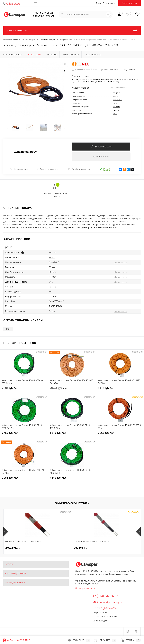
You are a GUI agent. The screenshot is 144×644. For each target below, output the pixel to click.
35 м (115, 114)
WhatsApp (105, 603)
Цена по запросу (25, 152)
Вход (98, 3)
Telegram (118, 603)
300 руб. (58, 548)
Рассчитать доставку (48, 170)
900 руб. (103, 548)
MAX (95, 603)
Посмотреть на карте (85, 589)
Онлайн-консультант (80, 170)
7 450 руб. (24, 435)
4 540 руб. (72, 480)
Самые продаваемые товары (72, 504)
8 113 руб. (120, 390)
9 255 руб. (24, 480)
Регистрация (109, 3)
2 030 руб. (24, 390)
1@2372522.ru (109, 608)
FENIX (116, 96)
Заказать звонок (130, 3)
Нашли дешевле (19, 170)
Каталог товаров (72, 30)
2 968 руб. (120, 435)
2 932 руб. (13, 548)
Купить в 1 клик (101, 157)
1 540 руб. (72, 435)
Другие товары (121, 263)
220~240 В (118, 100)
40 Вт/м (116, 107)
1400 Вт (116, 110)
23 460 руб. (72, 390)
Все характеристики (119, 88)
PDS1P (8, 329)
